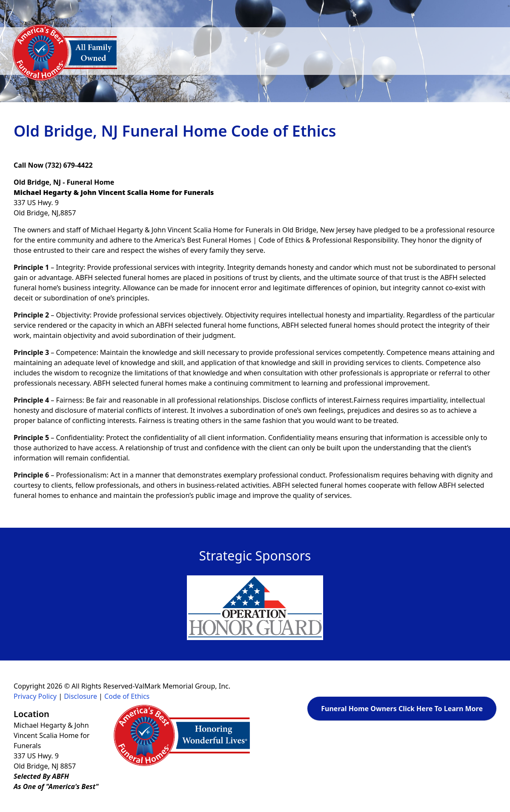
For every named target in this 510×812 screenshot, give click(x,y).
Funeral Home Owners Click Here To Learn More (402, 709)
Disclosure (80, 696)
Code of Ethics (127, 696)
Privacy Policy (35, 696)
